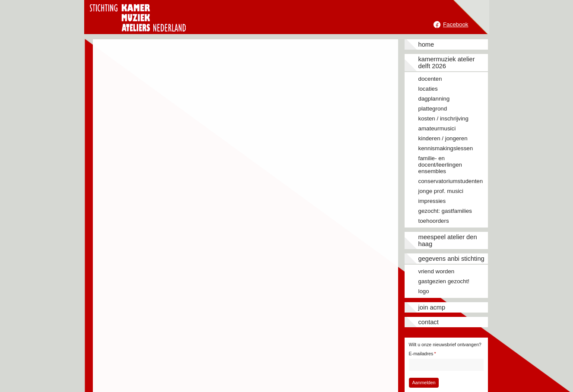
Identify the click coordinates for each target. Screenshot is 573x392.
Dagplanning (434, 99)
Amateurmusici (437, 128)
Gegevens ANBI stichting (451, 259)
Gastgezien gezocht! (444, 281)
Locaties (428, 89)
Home (426, 44)
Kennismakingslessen (446, 148)
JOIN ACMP (432, 307)
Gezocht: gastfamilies (445, 211)
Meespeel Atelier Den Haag (448, 240)
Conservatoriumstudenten (451, 181)
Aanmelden (424, 383)
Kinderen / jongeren (443, 138)
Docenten (430, 79)
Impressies (432, 201)
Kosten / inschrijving (443, 119)
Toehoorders (434, 221)
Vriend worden (437, 271)
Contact (429, 322)
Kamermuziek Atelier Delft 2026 (447, 63)
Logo (424, 291)
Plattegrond (433, 109)
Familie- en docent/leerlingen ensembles (440, 165)
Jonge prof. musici (441, 191)
